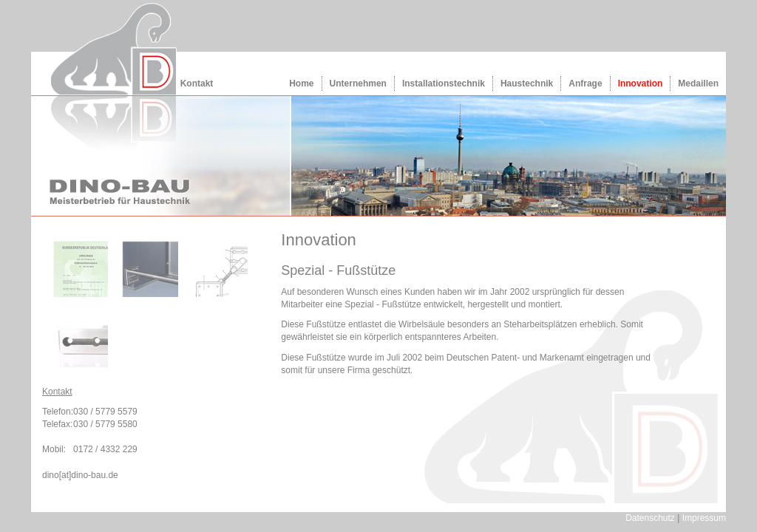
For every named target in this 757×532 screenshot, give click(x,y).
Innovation (641, 83)
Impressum (704, 518)
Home (301, 83)
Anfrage (585, 83)
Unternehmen (358, 83)
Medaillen (698, 83)
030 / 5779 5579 (105, 412)
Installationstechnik (444, 83)
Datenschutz (650, 518)
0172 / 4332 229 (105, 449)
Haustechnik (527, 83)
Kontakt (197, 83)
